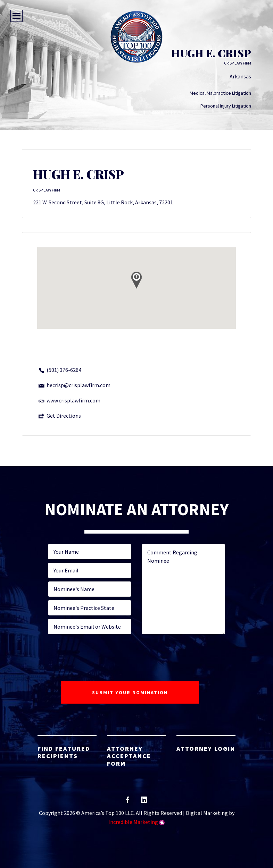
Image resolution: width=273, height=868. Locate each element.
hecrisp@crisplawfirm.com (78, 385)
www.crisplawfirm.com (73, 400)
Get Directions (64, 416)
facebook (128, 802)
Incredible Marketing (133, 822)
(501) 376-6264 (64, 370)
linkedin (144, 802)
